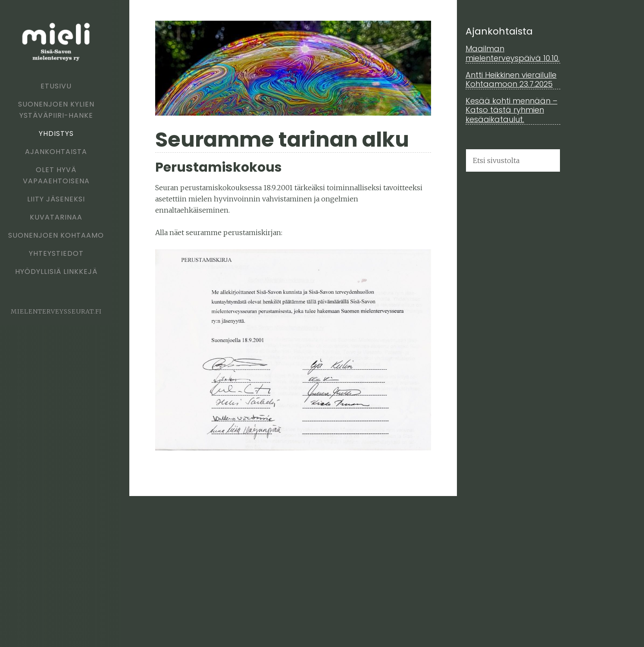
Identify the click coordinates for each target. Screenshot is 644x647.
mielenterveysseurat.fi (56, 311)
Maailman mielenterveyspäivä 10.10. (513, 53)
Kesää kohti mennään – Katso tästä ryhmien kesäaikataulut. (511, 110)
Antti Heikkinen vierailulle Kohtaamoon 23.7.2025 (511, 80)
